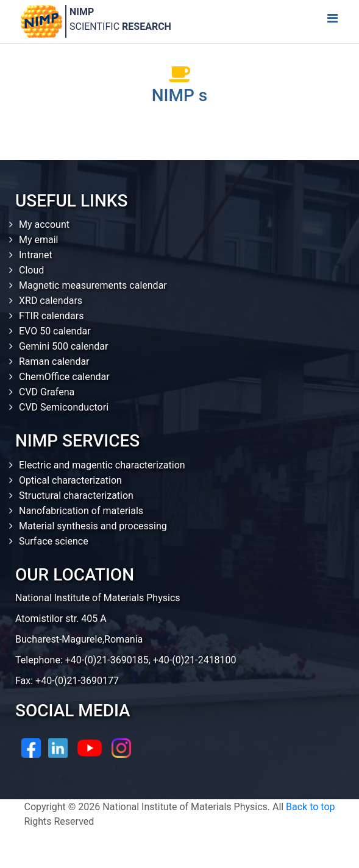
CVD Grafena (47, 392)
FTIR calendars (51, 316)
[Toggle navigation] (332, 21)
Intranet (36, 255)
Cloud (31, 270)
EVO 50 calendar (55, 331)
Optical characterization (70, 480)
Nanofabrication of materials (81, 511)
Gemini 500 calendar (63, 346)
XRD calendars (51, 301)
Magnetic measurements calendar (93, 285)
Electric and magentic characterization (102, 465)
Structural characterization (76, 496)
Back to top (310, 807)
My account (44, 224)
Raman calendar (54, 362)
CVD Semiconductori (64, 407)
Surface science (54, 541)
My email (39, 240)
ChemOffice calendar (64, 377)
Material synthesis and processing (93, 526)
